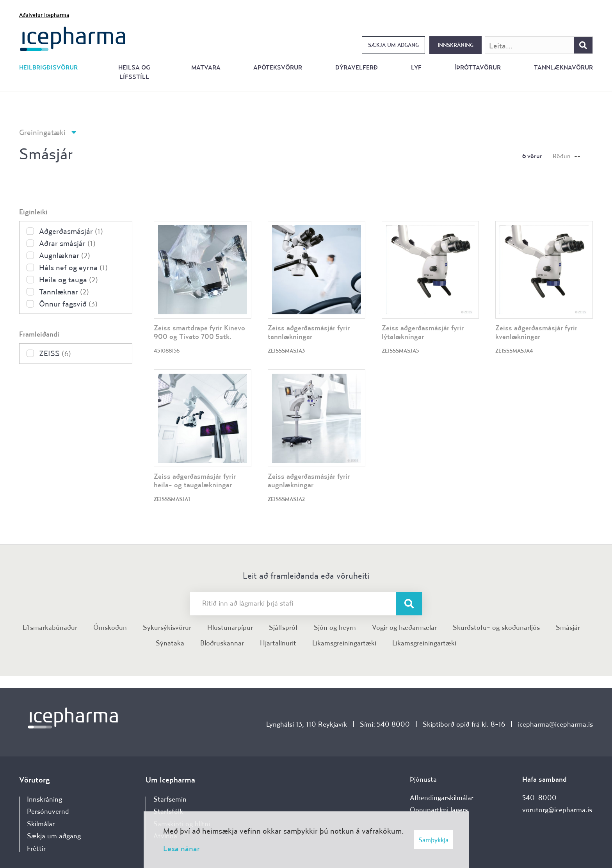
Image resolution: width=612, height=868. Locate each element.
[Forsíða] (73, 38)
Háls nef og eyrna (73, 267)
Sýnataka (170, 643)
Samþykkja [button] (433, 840)
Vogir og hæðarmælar (404, 627)
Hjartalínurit (278, 643)
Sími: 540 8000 (385, 724)
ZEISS (55, 353)
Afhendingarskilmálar (442, 798)
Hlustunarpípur (230, 627)
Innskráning (455, 45)
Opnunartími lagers (439, 810)
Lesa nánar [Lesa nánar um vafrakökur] (181, 848)
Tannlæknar (64, 291)
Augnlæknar (65, 255)
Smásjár (568, 627)
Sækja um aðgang (393, 45)
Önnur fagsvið (68, 304)
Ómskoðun (110, 627)
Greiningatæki (42, 132)
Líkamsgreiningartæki (344, 643)
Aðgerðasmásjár (71, 231)
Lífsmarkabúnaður (50, 627)
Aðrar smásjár (67, 243)
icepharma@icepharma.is (555, 724)
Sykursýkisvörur (167, 627)
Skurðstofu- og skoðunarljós (496, 627)
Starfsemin (170, 799)
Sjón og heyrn (335, 627)
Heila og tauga (68, 279)
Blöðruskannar (222, 643)
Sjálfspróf (283, 627)
